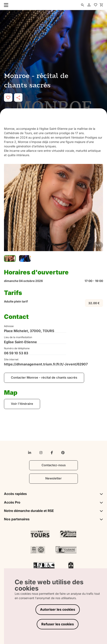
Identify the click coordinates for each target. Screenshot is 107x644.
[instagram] (41, 453)
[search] (83, 5)
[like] (8, 97)
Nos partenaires (53, 519)
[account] (89, 5)
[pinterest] (63, 453)
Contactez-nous (54, 465)
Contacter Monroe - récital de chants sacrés (44, 378)
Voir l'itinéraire (22, 404)
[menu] (5, 5)
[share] (18, 97)
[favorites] (96, 5)
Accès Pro (53, 502)
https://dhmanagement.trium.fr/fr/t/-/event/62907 (35, 364)
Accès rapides (53, 494)
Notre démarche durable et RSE (53, 511)
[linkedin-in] (30, 453)
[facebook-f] (52, 453)
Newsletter (53, 478)
